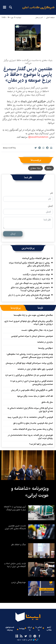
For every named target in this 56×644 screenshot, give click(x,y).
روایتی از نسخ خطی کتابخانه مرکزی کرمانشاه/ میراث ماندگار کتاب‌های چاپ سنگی (29, 264)
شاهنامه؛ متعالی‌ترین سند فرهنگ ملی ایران (33, 283)
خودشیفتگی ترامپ (19, 582)
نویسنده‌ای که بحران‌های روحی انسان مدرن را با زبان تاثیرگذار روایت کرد (29, 296)
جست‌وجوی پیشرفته (10, 629)
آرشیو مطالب (49, 629)
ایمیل (50, 206)
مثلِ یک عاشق (47, 402)
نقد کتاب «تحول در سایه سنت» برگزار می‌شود (35, 396)
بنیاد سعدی (35, 168)
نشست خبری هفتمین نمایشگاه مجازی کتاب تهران (15, 527)
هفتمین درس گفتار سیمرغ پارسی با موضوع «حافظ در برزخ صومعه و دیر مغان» (28, 75)
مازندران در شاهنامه (45, 342)
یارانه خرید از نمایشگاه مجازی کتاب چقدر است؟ (31, 279)
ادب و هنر (39, 17)
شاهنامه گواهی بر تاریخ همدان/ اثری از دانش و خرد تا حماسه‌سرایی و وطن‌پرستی (32, 383)
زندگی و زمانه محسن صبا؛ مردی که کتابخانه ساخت (33, 429)
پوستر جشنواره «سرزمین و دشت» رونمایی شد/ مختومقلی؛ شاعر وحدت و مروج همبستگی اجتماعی (30, 356)
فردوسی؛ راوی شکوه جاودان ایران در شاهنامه (35, 369)
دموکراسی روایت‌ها (46, 348)
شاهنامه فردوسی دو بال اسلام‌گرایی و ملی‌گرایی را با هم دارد (29, 375)
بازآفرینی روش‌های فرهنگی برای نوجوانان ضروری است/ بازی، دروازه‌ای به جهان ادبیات (28, 323)
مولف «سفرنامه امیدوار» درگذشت (36, 274)
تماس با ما (39, 629)
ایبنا (38, 10)
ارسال (13, 234)
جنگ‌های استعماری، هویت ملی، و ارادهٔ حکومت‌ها (33, 315)
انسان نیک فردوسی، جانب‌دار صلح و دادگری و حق (33, 423)
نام (52, 193)
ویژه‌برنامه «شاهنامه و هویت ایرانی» (30, 492)
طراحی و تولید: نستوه (28, 640)
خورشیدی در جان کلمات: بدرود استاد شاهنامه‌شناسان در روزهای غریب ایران (30, 437)
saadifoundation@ (38, 137)
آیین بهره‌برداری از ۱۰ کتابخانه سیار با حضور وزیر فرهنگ (15, 508)
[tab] (40, 308)
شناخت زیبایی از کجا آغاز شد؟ (41, 444)
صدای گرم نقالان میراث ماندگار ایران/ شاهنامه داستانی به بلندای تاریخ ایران (30, 410)
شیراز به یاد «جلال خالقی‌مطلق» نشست (37, 330)
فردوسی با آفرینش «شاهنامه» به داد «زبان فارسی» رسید (30, 417)
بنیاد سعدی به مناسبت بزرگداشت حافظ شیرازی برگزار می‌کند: (28, 62)
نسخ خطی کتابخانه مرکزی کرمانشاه (36, 258)
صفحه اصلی (50, 17)
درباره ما (30, 629)
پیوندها (22, 628)
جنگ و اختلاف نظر (18, 545)
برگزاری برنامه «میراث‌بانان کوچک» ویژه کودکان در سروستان (29, 363)
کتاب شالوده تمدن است (40, 270)
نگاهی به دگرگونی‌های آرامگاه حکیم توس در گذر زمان (32, 390)
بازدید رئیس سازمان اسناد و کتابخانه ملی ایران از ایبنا (15, 565)
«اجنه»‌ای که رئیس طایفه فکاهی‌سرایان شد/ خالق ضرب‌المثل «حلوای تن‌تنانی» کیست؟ (30, 289)
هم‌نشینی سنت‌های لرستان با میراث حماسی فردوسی (32, 336)
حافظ (49, 168)
